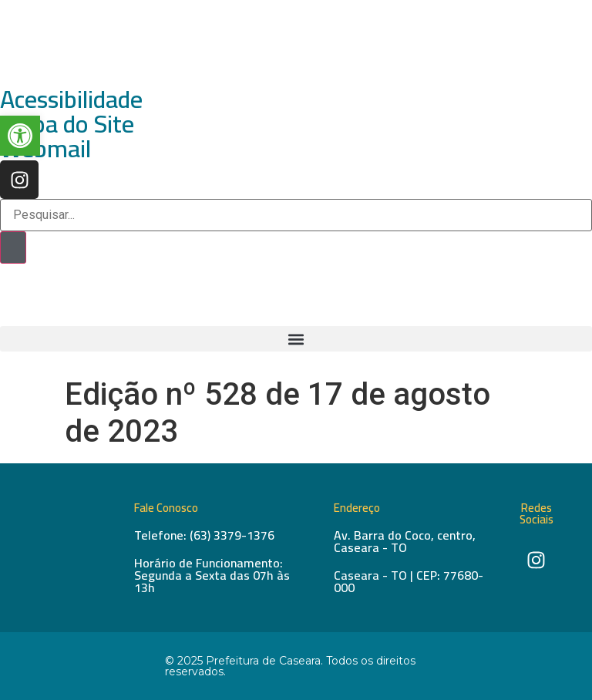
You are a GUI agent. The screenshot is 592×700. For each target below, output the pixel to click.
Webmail (45, 148)
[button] (296, 339)
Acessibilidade (71, 99)
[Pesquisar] (13, 247)
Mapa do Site (67, 123)
